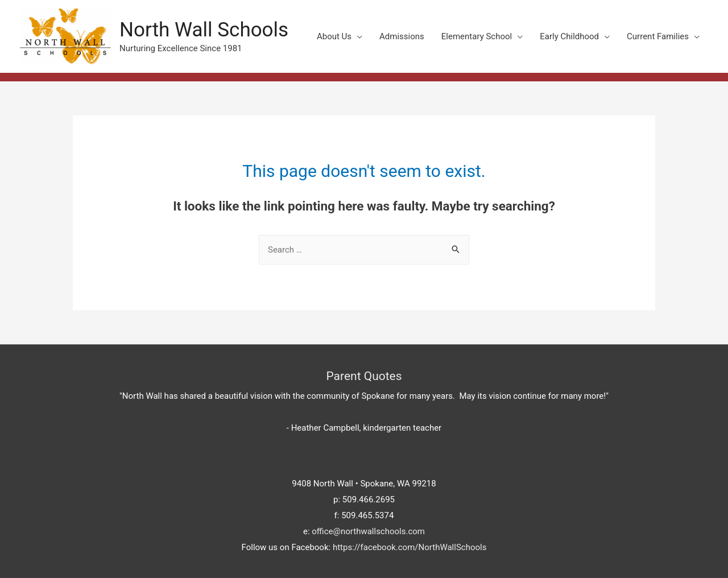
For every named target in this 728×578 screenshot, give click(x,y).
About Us (334, 36)
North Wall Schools (204, 30)
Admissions (402, 36)
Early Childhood (569, 36)
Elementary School (477, 36)
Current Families (658, 36)
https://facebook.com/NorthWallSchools (410, 547)
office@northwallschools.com (368, 531)
